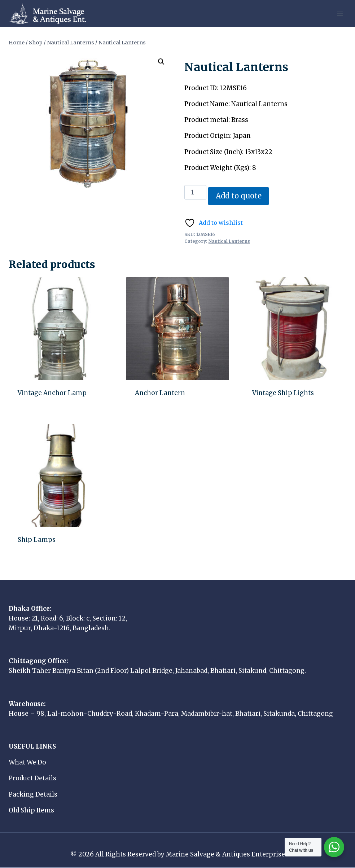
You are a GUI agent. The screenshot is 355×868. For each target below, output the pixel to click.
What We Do (27, 762)
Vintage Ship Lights (283, 393)
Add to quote (239, 196)
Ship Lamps (37, 540)
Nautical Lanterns (229, 241)
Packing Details (33, 794)
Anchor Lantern (160, 393)
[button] (161, 62)
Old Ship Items (31, 810)
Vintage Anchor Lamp (52, 393)
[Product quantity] (196, 192)
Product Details (32, 778)
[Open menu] (340, 14)
